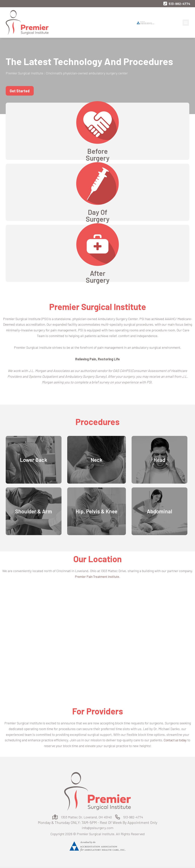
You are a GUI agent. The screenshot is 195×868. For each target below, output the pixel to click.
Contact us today (175, 740)
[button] (186, 23)
